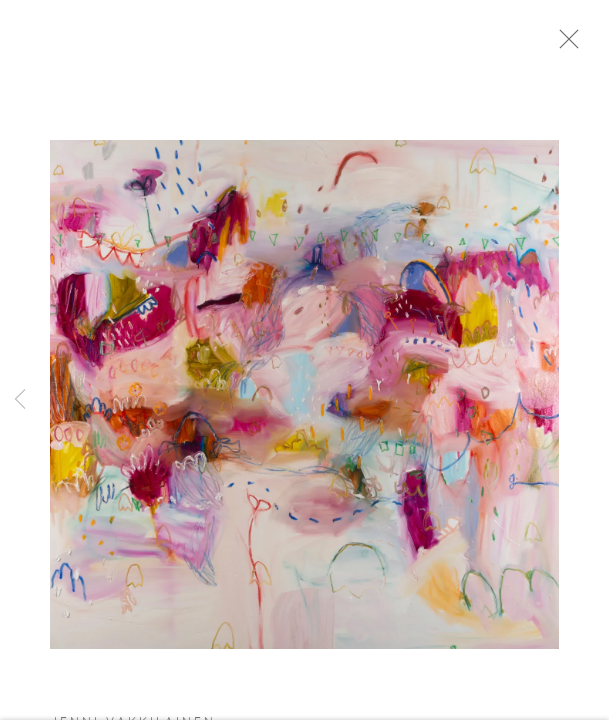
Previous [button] (20, 400)
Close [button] (584, 45)
